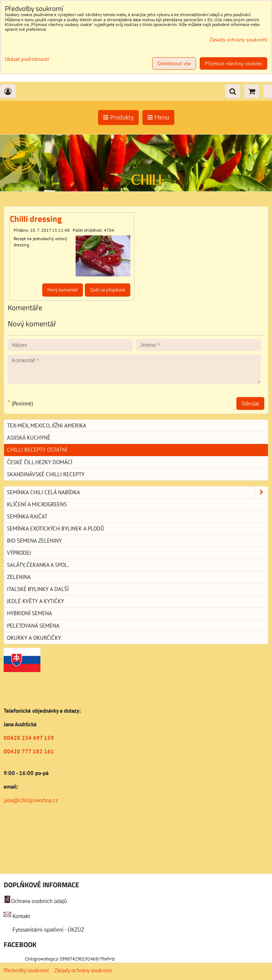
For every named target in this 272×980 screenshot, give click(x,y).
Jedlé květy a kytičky (35, 601)
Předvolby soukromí (26, 970)
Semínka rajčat (27, 516)
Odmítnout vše (174, 63)
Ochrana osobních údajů (39, 901)
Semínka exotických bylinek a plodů (56, 528)
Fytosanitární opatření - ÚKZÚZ (48, 930)
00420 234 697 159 (29, 738)
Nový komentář (63, 290)
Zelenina (19, 577)
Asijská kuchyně (29, 438)
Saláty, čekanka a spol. (38, 565)
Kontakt (21, 916)
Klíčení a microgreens (37, 504)
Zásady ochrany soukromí (83, 970)
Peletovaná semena (33, 626)
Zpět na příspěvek (108, 290)
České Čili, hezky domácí (40, 462)
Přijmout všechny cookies (233, 63)
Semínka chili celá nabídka (137, 492)
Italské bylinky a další (38, 589)
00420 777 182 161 (29, 751)
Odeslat (250, 403)
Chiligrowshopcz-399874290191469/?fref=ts (70, 959)
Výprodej (19, 553)
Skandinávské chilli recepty (46, 474)
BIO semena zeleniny (34, 541)
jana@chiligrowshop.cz (31, 800)
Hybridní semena (30, 613)
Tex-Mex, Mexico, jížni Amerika (47, 425)
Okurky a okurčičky (34, 638)
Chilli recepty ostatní (37, 450)
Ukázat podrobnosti (27, 59)
